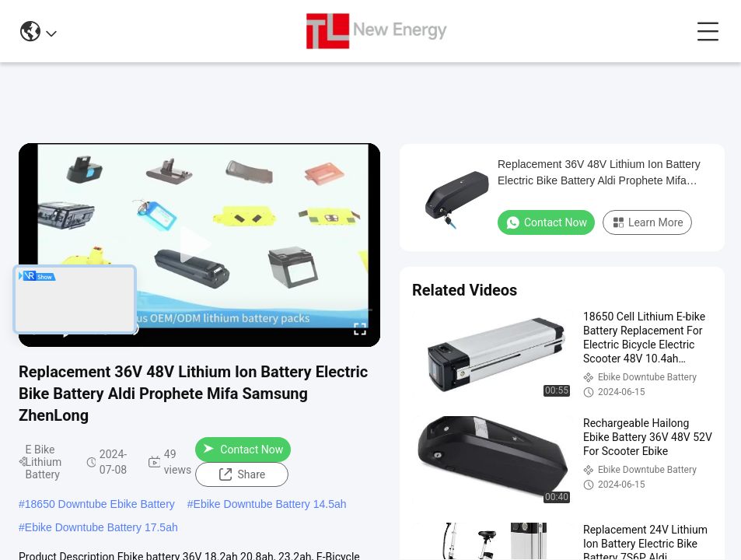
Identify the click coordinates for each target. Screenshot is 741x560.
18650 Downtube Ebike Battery (100, 504)
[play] (200, 245)
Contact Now (243, 450)
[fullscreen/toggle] (360, 328)
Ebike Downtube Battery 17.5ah (101, 527)
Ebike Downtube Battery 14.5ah (270, 504)
